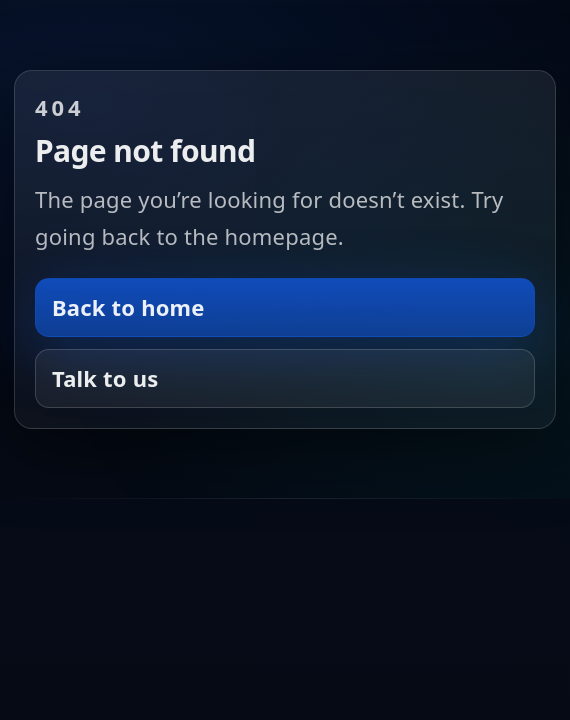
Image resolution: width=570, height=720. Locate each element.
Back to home (128, 307)
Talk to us (105, 378)
